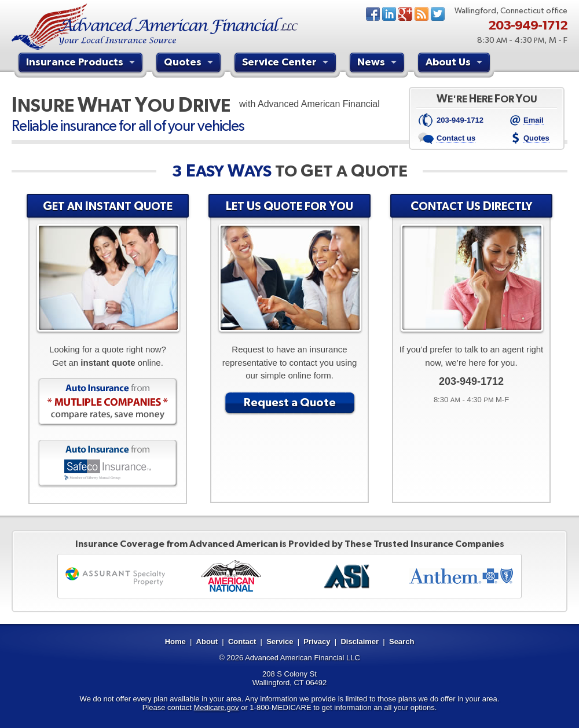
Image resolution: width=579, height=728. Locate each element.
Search (402, 641)
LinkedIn (389, 14)
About (207, 641)
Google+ (405, 14)
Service (280, 641)
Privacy (317, 641)
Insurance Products (82, 64)
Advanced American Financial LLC (303, 658)
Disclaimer (360, 641)
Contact (242, 641)
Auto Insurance (108, 402)
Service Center (287, 64)
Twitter (438, 14)
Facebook (373, 14)
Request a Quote (290, 402)
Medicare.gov (217, 707)
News (422, 14)
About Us (455, 64)
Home (175, 641)
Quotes (190, 64)
